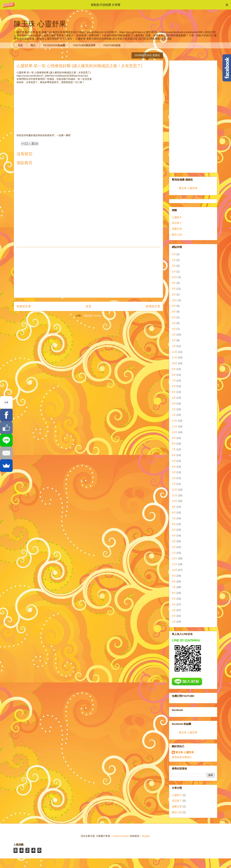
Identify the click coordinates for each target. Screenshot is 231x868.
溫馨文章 (177, 229)
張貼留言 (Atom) (92, 316)
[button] (115, 5)
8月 (174, 312)
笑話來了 (177, 223)
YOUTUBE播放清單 (84, 45)
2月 (174, 254)
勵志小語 (177, 235)
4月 (174, 260)
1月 (174, 272)
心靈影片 (177, 217)
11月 (175, 357)
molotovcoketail (121, 836)
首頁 (20, 45)
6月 (174, 283)
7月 (174, 381)
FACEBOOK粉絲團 (54, 45)
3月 (174, 335)
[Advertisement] (88, 272)
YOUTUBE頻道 (112, 45)
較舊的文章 (153, 306)
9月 (174, 306)
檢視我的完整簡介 (182, 757)
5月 (174, 289)
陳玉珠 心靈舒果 (188, 188)
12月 (175, 352)
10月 (175, 277)
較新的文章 (24, 306)
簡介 (33, 45)
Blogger (146, 836)
